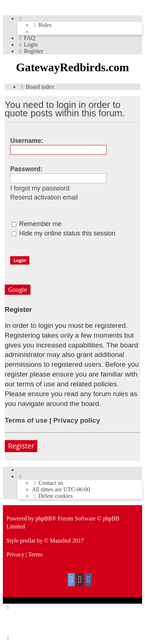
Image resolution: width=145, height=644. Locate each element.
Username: (27, 141)
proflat (28, 541)
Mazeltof (61, 541)
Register (21, 446)
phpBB (44, 518)
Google (18, 290)
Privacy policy (77, 420)
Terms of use (26, 420)
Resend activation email (44, 197)
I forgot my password (40, 188)
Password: (26, 169)
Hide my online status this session (63, 233)
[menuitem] (42, 25)
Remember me (36, 224)
